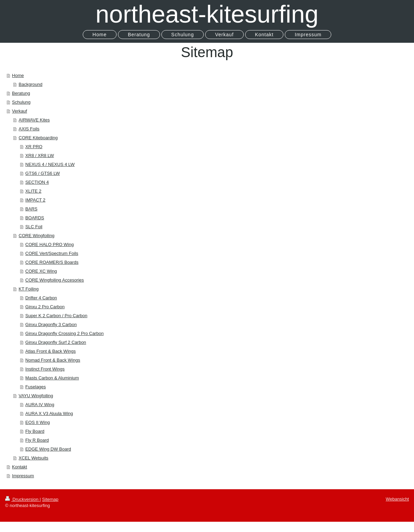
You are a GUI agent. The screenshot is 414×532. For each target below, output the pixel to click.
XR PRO (34, 147)
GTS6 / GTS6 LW (43, 173)
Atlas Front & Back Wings (50, 351)
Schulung (21, 102)
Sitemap (50, 499)
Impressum (23, 476)
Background (31, 84)
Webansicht (397, 499)
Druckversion (22, 499)
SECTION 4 (37, 182)
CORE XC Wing (41, 271)
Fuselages (36, 387)
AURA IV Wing (40, 405)
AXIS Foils (29, 129)
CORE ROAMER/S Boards (52, 262)
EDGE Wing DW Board (48, 449)
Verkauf (19, 111)
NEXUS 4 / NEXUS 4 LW (50, 164)
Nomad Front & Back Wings (53, 360)
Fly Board (35, 431)
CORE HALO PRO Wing (50, 244)
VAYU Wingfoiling (36, 396)
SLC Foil (34, 227)
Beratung (21, 93)
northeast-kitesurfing (207, 14)
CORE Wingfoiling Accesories (55, 280)
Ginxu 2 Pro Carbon (45, 307)
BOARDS (35, 218)
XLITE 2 (33, 191)
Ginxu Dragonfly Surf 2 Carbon (56, 342)
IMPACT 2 (35, 200)
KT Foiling (29, 289)
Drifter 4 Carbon (41, 298)
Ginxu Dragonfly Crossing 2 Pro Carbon (64, 333)
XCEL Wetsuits (34, 458)
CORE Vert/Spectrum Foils (52, 253)
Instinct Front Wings (45, 369)
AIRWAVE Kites (34, 120)
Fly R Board (37, 440)
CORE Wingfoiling (37, 236)
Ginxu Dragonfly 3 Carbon (51, 325)
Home (18, 75)
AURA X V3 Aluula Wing (49, 413)
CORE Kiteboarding (38, 138)
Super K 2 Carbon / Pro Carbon (56, 316)
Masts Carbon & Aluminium (52, 378)
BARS (31, 209)
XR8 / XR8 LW (40, 155)
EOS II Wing (38, 422)
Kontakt (19, 467)
